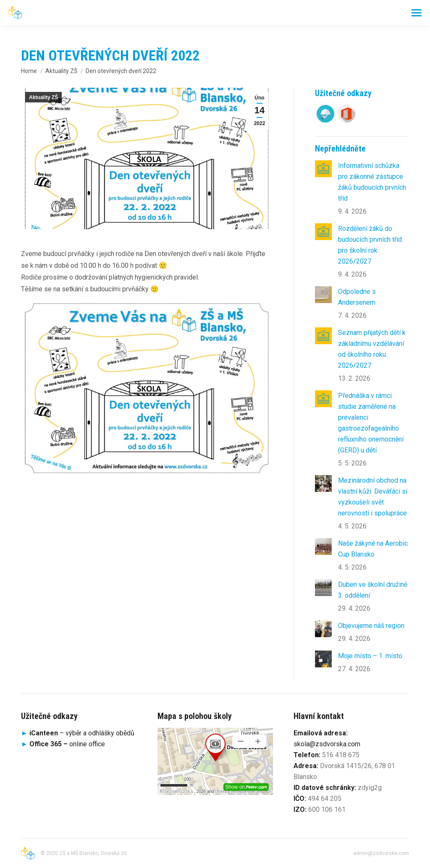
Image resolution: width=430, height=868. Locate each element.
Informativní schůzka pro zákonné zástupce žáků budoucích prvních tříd (372, 182)
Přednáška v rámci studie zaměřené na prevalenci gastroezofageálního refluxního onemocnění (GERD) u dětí (371, 423)
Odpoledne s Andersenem (357, 297)
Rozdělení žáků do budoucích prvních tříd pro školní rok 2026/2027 (370, 245)
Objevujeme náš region (371, 626)
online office (67, 744)
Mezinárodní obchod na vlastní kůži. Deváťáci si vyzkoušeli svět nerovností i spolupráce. (373, 497)
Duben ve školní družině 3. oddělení (373, 590)
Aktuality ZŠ (43, 97)
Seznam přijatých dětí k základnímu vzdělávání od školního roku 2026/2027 (372, 349)
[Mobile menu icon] (417, 13)
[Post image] (323, 169)
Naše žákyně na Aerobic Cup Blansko (373, 549)
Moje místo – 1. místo (370, 656)
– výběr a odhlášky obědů (78, 733)
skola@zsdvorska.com (327, 744)
